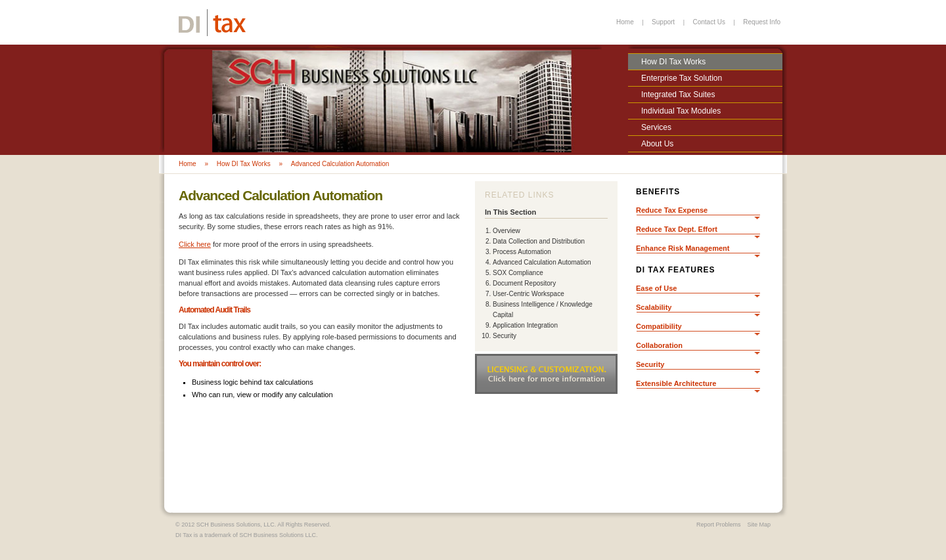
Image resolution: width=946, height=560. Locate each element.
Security (505, 336)
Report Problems (719, 525)
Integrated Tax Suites (678, 95)
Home (625, 22)
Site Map (759, 525)
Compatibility (659, 326)
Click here (195, 244)
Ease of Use (656, 288)
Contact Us (709, 22)
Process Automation (522, 252)
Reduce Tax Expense (672, 210)
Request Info (762, 22)
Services (656, 127)
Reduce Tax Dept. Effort (677, 229)
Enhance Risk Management (683, 248)
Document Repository (524, 283)
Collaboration (659, 345)
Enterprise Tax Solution (682, 78)
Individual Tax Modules (681, 111)
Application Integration (525, 325)
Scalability (654, 307)
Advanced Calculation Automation (340, 164)
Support (663, 22)
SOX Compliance (518, 273)
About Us (657, 144)
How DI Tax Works (673, 62)
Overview (507, 231)
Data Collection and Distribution (539, 241)
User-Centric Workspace (529, 294)
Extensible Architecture (676, 383)
